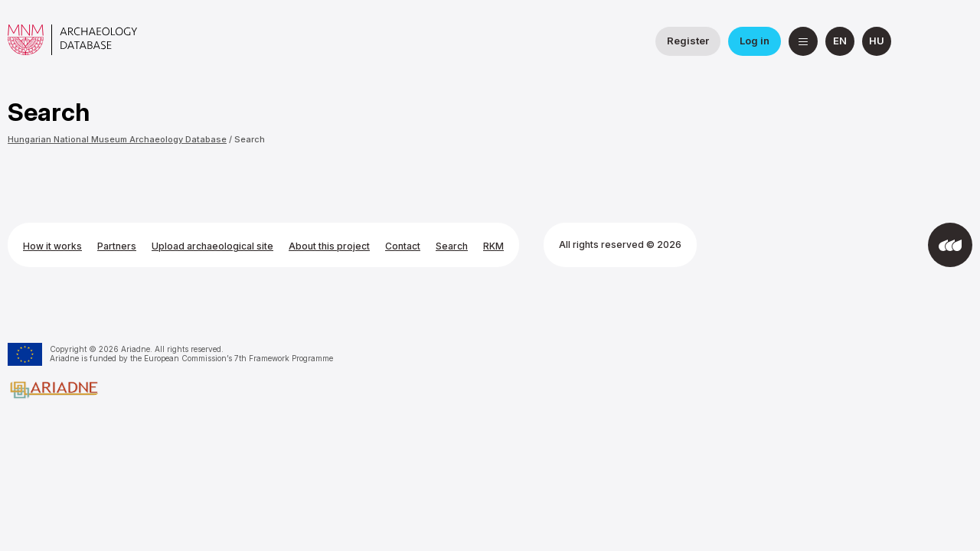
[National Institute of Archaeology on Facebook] (921, 41)
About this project (329, 246)
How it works (52, 246)
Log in (755, 41)
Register (688, 41)
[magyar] (877, 41)
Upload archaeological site (212, 246)
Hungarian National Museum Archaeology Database (117, 139)
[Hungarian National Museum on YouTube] (958, 41)
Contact (403, 246)
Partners (117, 246)
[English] (840, 41)
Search (250, 139)
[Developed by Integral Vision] (950, 245)
